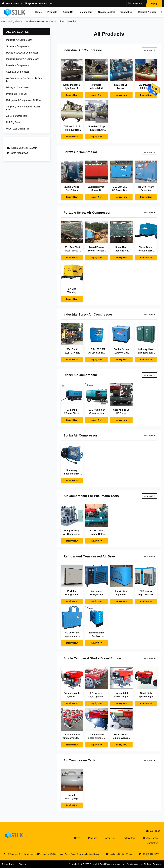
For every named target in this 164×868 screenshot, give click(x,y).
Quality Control (106, 12)
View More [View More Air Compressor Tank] (149, 760)
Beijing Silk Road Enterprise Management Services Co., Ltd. (116, 864)
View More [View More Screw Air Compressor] (149, 152)
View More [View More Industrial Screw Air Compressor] (149, 315)
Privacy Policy (8, 864)
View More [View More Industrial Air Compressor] (149, 50)
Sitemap (23, 864)
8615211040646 (20, 153)
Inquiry (154, 3)
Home (38, 12)
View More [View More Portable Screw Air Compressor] (149, 212)
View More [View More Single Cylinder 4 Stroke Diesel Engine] (149, 658)
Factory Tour (86, 12)
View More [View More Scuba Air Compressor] (149, 435)
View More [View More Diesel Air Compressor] (149, 375)
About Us (68, 12)
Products (52, 12)
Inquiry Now (72, 95)
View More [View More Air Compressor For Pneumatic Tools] (149, 496)
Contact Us (126, 12)
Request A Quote (147, 12)
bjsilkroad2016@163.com (40, 3)
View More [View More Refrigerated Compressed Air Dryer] (149, 556)
